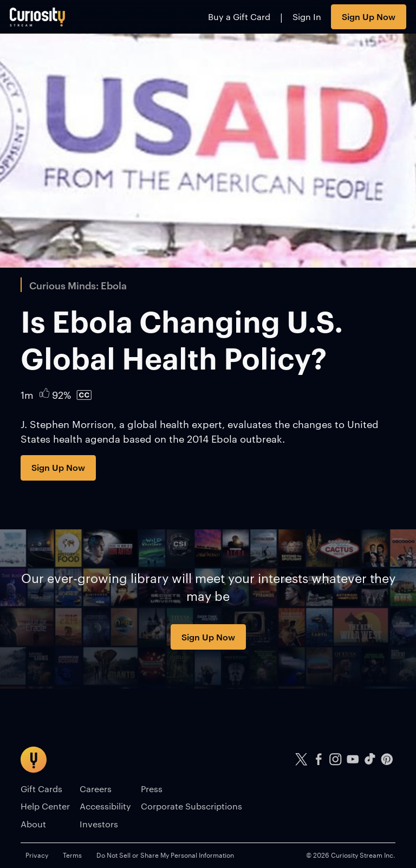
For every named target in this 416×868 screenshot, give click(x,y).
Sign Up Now (369, 16)
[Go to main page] (38, 17)
